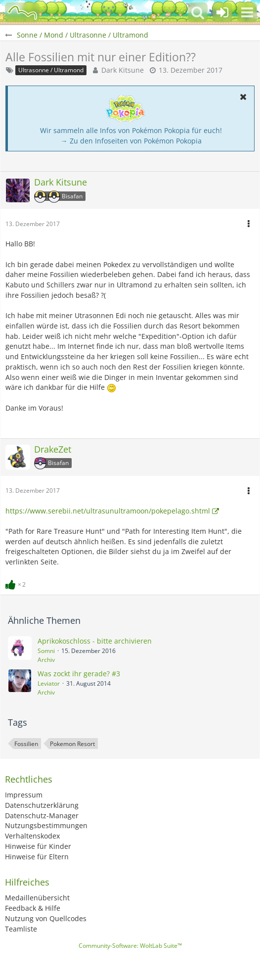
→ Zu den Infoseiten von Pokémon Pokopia (131, 141)
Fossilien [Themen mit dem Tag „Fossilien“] (26, 744)
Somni (46, 651)
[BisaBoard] (22, 12)
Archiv (46, 660)
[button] (247, 12)
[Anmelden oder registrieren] (222, 12)
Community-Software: (130, 946)
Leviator (49, 683)
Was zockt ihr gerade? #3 (79, 674)
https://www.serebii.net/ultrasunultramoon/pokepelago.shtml (108, 511)
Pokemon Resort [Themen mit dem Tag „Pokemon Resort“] (72, 744)
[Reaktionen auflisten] (17, 583)
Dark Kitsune (123, 70)
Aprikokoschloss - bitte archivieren (95, 641)
